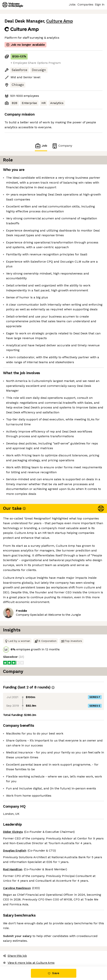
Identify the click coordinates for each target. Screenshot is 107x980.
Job (41, 146)
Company (62, 146)
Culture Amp (59, 21)
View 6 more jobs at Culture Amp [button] (29, 963)
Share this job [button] (15, 956)
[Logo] (13, 5)
